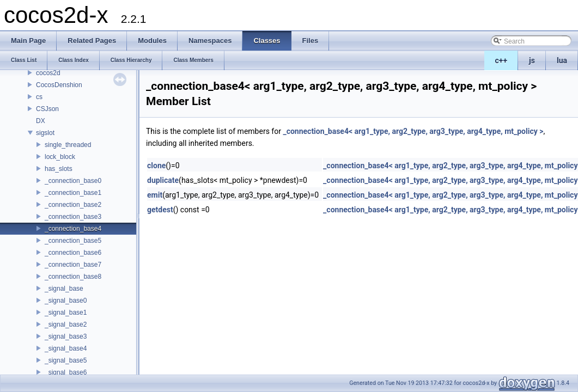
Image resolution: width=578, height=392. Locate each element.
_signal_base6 (66, 372)
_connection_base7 (73, 265)
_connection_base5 (73, 241)
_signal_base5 (66, 360)
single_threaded (68, 145)
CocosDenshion (59, 85)
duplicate (163, 180)
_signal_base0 (66, 301)
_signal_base (64, 289)
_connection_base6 (73, 253)
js (532, 60)
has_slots (59, 169)
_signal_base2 (66, 324)
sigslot (45, 133)
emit (155, 195)
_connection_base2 (73, 205)
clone (156, 166)
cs (39, 97)
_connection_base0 (73, 181)
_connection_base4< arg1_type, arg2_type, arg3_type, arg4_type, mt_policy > (413, 131)
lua (562, 60)
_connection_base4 (73, 229)
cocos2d (48, 73)
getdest (160, 210)
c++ (501, 60)
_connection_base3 (73, 217)
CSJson (47, 109)
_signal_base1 (66, 313)
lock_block (60, 157)
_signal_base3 (66, 336)
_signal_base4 (66, 348)
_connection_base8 (73, 277)
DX (41, 121)
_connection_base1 (73, 193)
